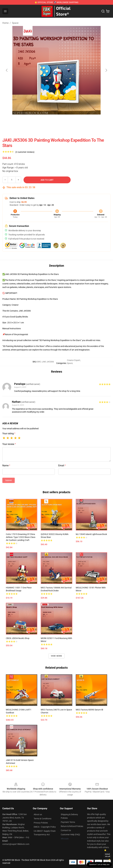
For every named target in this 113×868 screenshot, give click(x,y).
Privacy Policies (41, 823)
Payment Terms (68, 822)
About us (38, 814)
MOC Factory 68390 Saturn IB (89, 710)
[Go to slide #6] (95, 121)
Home (5, 23)
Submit (9, 480)
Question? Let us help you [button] (99, 864)
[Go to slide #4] (64, 121)
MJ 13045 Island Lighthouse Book (91, 534)
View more (57, 656)
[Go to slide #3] (49, 121)
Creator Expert (74, 360)
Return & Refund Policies (72, 826)
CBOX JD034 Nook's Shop (18, 638)
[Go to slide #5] (79, 121)
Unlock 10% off (107, 855)
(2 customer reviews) (25, 152)
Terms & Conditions (43, 819)
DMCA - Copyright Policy (45, 827)
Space (15, 23)
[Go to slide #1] (18, 121)
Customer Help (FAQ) (70, 835)
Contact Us (66, 830)
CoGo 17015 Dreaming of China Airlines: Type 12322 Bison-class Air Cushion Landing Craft (21, 537)
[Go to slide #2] (34, 121)
